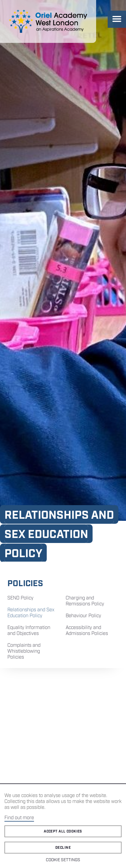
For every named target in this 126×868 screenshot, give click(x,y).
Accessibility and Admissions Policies (87, 631)
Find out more (19, 818)
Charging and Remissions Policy (85, 601)
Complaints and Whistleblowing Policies (24, 651)
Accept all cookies (63, 831)
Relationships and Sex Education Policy (31, 613)
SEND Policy (20, 598)
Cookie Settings (63, 860)
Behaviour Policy (83, 616)
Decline (63, 848)
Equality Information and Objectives (29, 631)
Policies (25, 584)
